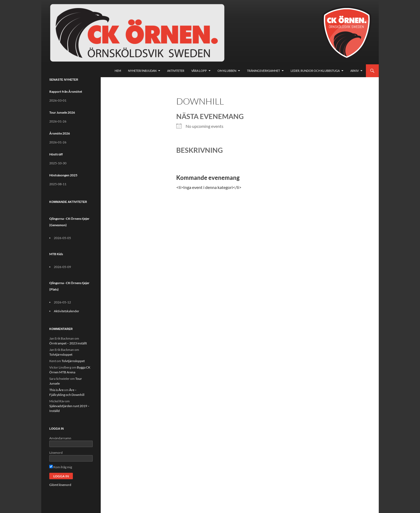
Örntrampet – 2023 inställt (68, 343)
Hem (118, 71)
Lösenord (56, 453)
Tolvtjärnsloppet (61, 354)
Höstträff (56, 154)
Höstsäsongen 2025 (63, 175)
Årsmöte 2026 (60, 133)
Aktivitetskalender (67, 311)
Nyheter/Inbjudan (142, 71)
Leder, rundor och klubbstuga (315, 71)
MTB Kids (56, 254)
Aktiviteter (176, 71)
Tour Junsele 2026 (62, 112)
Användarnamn (60, 438)
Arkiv (355, 71)
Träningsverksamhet (263, 71)
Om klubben (227, 71)
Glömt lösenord (60, 485)
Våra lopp (199, 71)
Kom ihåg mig (61, 467)
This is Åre (56, 390)
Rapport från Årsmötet (66, 92)
